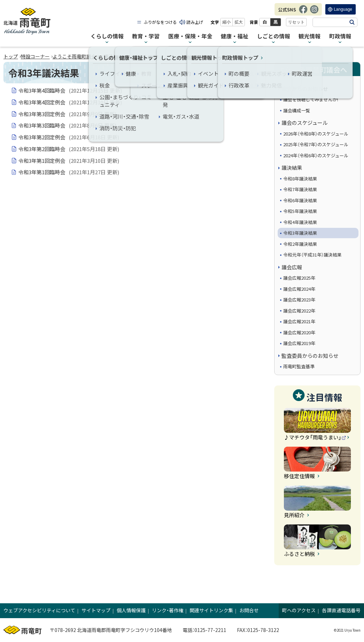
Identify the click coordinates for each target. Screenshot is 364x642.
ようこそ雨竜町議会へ (77, 56)
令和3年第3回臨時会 (68, 125)
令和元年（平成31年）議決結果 (312, 255)
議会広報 (292, 267)
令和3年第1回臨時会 (69, 172)
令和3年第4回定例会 (70, 102)
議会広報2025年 (299, 278)
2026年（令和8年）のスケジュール (316, 134)
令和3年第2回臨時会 (69, 149)
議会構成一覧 (297, 110)
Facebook (303, 13)
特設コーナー (35, 56)
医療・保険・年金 (190, 36)
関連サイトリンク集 (211, 610)
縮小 (227, 22)
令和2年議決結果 (300, 244)
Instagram (314, 13)
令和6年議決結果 (300, 200)
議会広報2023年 (299, 300)
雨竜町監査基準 (299, 366)
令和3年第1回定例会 (69, 161)
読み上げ (195, 22)
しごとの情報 (274, 36)
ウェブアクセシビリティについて (39, 610)
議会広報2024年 (299, 289)
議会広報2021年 (299, 321)
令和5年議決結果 (300, 211)
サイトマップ (96, 610)
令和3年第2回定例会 (69, 137)
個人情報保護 (131, 610)
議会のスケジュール (305, 123)
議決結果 (113, 56)
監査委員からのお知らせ (310, 356)
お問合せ (249, 610)
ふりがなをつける (160, 22)
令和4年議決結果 (300, 222)
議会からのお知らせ (305, 89)
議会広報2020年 (299, 332)
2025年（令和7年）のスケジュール (316, 144)
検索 (352, 22)
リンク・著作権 (168, 610)
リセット (296, 22)
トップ (11, 56)
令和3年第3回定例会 (68, 114)
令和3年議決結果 (300, 233)
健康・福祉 (234, 36)
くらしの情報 (107, 36)
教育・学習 (146, 36)
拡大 (239, 22)
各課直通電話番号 (341, 610)
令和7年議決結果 (300, 189)
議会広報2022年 (299, 311)
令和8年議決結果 (300, 179)
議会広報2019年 (299, 343)
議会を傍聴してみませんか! (311, 99)
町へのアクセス (299, 610)
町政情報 (340, 36)
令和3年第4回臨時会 (70, 91)
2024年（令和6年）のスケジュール (316, 155)
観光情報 (309, 36)
